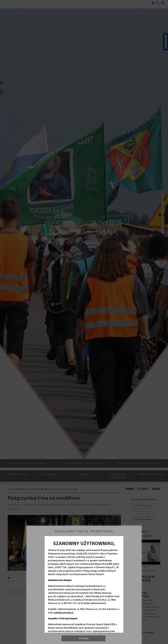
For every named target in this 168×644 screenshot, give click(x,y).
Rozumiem (84, 638)
